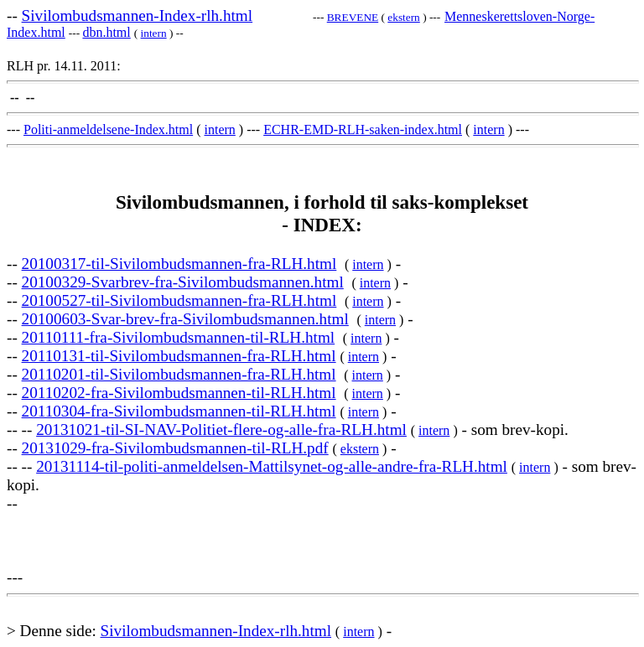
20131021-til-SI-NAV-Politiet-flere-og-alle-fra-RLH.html (221, 430)
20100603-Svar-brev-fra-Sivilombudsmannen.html (185, 319)
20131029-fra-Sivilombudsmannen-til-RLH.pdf (175, 448)
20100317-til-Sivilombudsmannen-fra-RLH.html (179, 264)
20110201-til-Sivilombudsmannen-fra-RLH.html (179, 374)
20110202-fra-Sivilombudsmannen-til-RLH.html (179, 393)
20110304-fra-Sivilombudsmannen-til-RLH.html (179, 411)
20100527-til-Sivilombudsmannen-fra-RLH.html (179, 300)
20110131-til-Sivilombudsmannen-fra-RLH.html (179, 356)
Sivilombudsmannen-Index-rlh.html (138, 16)
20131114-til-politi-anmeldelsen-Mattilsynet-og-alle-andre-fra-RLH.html (272, 466)
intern (154, 33)
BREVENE (353, 17)
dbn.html (106, 32)
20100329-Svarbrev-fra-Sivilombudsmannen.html (183, 282)
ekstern (404, 17)
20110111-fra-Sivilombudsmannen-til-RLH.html (179, 337)
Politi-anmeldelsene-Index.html (108, 129)
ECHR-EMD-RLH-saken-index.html (363, 129)
